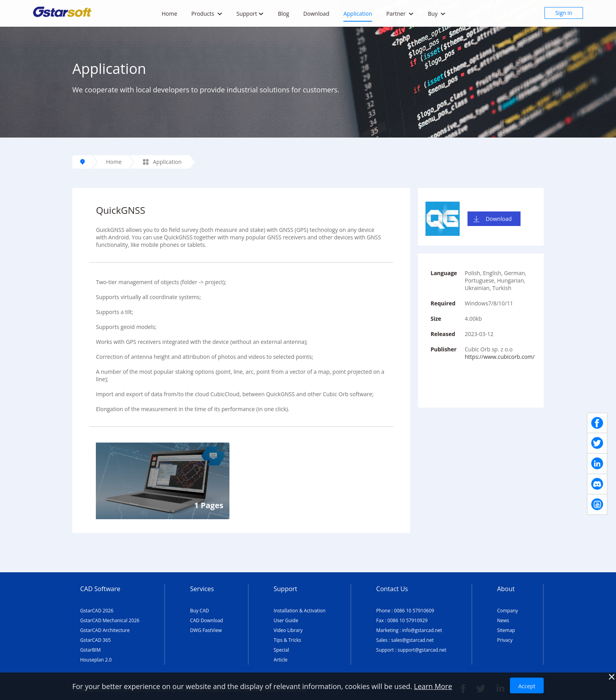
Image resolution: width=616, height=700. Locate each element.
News (503, 620)
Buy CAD (200, 611)
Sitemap (506, 630)
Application (358, 14)
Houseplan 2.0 (96, 660)
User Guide (286, 620)
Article (281, 660)
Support (250, 14)
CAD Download (207, 620)
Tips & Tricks (288, 640)
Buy (437, 14)
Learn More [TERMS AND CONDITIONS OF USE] (433, 686)
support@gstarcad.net (422, 650)
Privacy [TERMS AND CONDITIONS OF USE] (505, 640)
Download (316, 14)
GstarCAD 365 (95, 640)
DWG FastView (206, 630)
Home (169, 14)
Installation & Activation (300, 611)
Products (207, 14)
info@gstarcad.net (422, 630)
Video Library (288, 630)
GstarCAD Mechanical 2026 (110, 620)
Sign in (564, 13)
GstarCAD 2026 (97, 611)
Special (281, 650)
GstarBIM (90, 650)
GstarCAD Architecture (105, 630)
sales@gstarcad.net (412, 640)
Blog (283, 14)
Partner (400, 14)
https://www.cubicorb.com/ (500, 357)
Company (507, 611)
